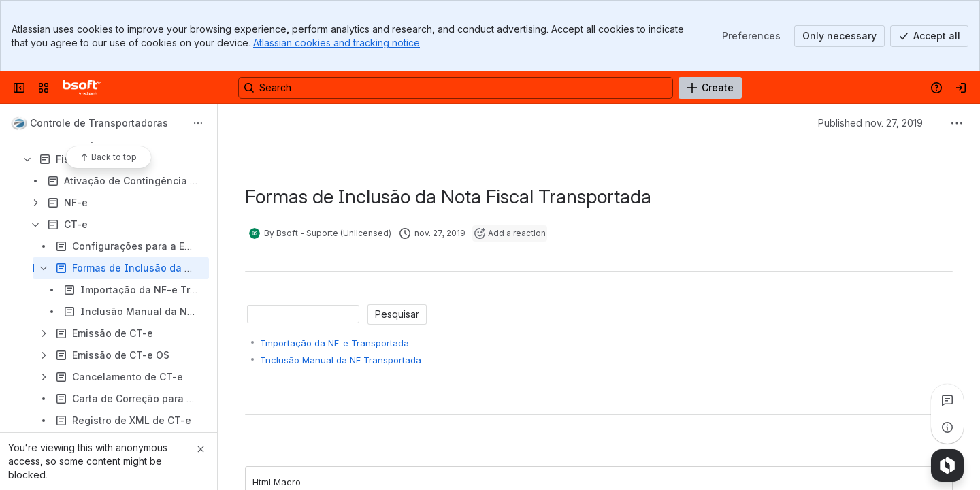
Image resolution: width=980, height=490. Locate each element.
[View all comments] (947, 400)
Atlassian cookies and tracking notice (337, 43)
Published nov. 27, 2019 (870, 123)
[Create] (710, 88)
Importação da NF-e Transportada (335, 343)
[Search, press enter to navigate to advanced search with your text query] (456, 88)
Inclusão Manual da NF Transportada (341, 360)
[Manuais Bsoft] (82, 88)
